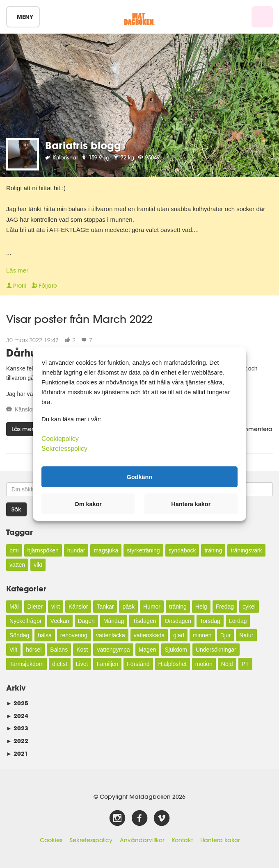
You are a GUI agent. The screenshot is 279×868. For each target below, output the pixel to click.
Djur (226, 635)
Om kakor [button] (88, 504)
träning (213, 550)
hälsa (45, 635)
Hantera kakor (220, 840)
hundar (76, 550)
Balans (59, 650)
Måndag (114, 621)
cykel (249, 607)
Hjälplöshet (173, 664)
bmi (14, 550)
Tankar (105, 607)
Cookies (51, 840)
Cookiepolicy (60, 439)
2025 (17, 703)
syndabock (182, 550)
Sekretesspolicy (91, 840)
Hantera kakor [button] (191, 504)
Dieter (35, 607)
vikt (38, 565)
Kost (82, 650)
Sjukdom (176, 650)
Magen (148, 650)
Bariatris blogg (83, 145)
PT (245, 664)
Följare (44, 286)
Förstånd (138, 664)
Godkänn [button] (139, 477)
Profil (16, 286)
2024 (17, 716)
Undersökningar (216, 650)
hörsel (34, 650)
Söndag (19, 635)
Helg (201, 607)
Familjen (107, 664)
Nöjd (227, 664)
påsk (128, 607)
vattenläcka (111, 635)
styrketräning (143, 550)
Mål (14, 607)
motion (204, 664)
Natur (246, 635)
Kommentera (250, 429)
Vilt (13, 650)
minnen (202, 635)
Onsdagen (178, 621)
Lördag (238, 621)
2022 (17, 741)
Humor (152, 607)
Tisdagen (144, 621)
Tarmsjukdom (26, 664)
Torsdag (210, 621)
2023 (17, 728)
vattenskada (149, 635)
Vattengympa (113, 650)
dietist (60, 664)
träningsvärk (246, 550)
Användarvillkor (142, 840)
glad (178, 635)
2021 (17, 753)
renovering (74, 635)
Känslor (24, 409)
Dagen (86, 621)
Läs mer (17, 270)
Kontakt (182, 840)
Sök (16, 509)
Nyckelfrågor (26, 621)
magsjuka (106, 550)
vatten (17, 565)
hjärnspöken (43, 550)
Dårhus (24, 353)
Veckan (60, 621)
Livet (82, 664)
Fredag (225, 607)
